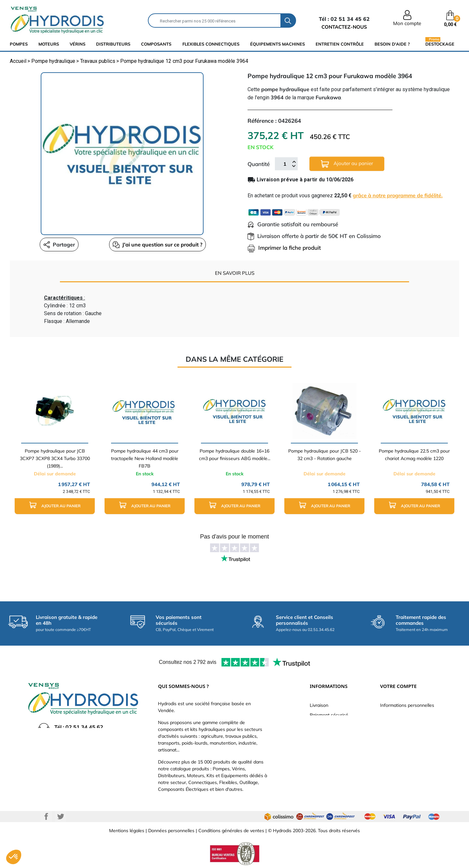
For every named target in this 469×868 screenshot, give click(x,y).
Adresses (390, 744)
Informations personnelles (407, 705)
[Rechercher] (214, 21)
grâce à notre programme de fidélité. (398, 195)
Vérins (78, 44)
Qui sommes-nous (329, 735)
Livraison (319, 705)
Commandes (393, 725)
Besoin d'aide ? (392, 44)
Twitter (61, 817)
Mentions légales (127, 831)
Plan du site (322, 774)
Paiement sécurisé (329, 715)
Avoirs (387, 735)
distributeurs (113, 44)
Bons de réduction (399, 754)
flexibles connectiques (211, 44)
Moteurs (49, 44)
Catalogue (320, 725)
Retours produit (396, 715)
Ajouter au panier (347, 164)
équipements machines (277, 44)
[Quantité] (285, 164)
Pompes (19, 44)
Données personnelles (171, 831)
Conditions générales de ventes (231, 831)
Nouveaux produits (329, 764)
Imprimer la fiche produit (284, 248)
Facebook (46, 817)
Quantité (259, 164)
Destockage (440, 44)
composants (156, 44)
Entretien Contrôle (340, 44)
